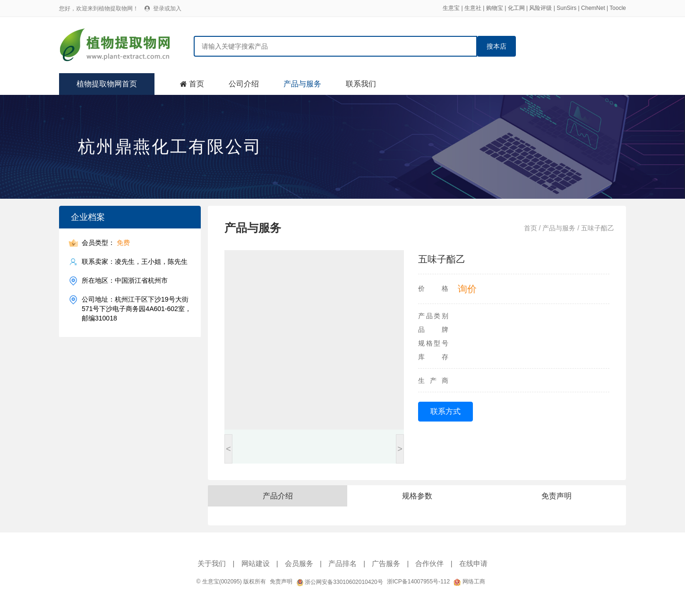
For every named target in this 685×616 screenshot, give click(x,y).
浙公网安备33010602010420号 (340, 582)
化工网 (516, 8)
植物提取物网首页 (107, 84)
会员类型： (106, 243)
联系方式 (445, 411)
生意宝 (451, 8)
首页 (197, 84)
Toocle (618, 8)
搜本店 (497, 46)
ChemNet (593, 8)
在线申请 (473, 563)
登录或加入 (167, 8)
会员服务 (299, 563)
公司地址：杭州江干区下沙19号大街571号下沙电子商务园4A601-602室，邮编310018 (137, 308)
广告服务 (386, 563)
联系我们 (361, 84)
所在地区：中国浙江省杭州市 (125, 281)
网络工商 (469, 582)
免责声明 (281, 582)
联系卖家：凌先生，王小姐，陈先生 (135, 262)
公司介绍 (244, 84)
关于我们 (212, 563)
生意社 (473, 8)
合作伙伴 (429, 563)
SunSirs (566, 8)
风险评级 (540, 8)
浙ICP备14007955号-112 (418, 582)
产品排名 (342, 563)
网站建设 (256, 563)
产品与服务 (302, 84)
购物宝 (495, 8)
